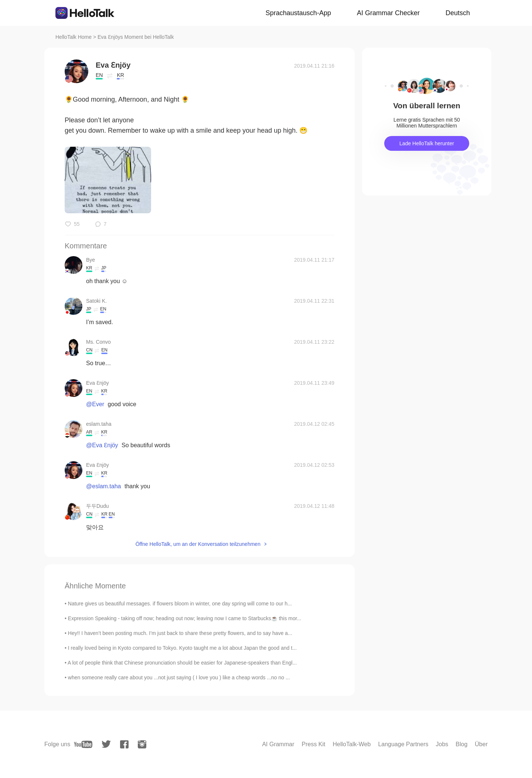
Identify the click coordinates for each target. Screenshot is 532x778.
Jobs (442, 744)
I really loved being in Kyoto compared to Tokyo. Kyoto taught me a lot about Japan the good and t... (182, 648)
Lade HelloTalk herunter (427, 143)
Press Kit (314, 744)
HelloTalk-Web (352, 744)
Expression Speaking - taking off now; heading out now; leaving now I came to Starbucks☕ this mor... (185, 618)
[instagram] (142, 744)
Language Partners (403, 744)
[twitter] (106, 744)
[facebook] (124, 744)
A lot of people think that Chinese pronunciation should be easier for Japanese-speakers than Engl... (182, 663)
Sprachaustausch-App (298, 13)
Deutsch (458, 13)
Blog (461, 744)
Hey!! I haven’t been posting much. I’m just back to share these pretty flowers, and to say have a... (180, 633)
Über (481, 744)
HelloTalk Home (74, 37)
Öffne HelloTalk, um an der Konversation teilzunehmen (198, 544)
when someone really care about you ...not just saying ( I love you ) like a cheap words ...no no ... (179, 677)
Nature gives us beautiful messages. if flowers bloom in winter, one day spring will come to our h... (180, 604)
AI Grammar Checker (388, 13)
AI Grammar (278, 744)
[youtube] (83, 744)
